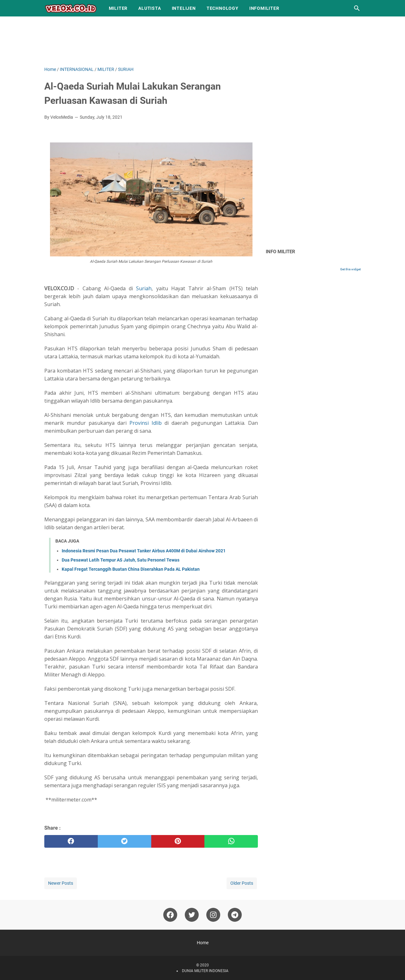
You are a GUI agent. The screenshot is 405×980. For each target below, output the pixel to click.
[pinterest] (178, 841)
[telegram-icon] (235, 915)
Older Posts (242, 883)
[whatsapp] (231, 841)
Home (203, 943)
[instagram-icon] (213, 915)
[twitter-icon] (192, 915)
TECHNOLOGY (223, 8)
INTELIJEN (184, 8)
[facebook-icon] (170, 915)
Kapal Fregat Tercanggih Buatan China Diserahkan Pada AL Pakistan (131, 569)
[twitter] (125, 841)
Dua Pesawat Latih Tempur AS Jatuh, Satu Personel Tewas (121, 560)
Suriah (144, 288)
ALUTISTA (150, 8)
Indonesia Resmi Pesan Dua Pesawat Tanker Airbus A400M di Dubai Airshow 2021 (144, 551)
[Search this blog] (357, 8)
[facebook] (71, 841)
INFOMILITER (264, 8)
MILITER (118, 8)
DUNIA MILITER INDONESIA (205, 971)
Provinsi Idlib (146, 423)
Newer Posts (61, 883)
